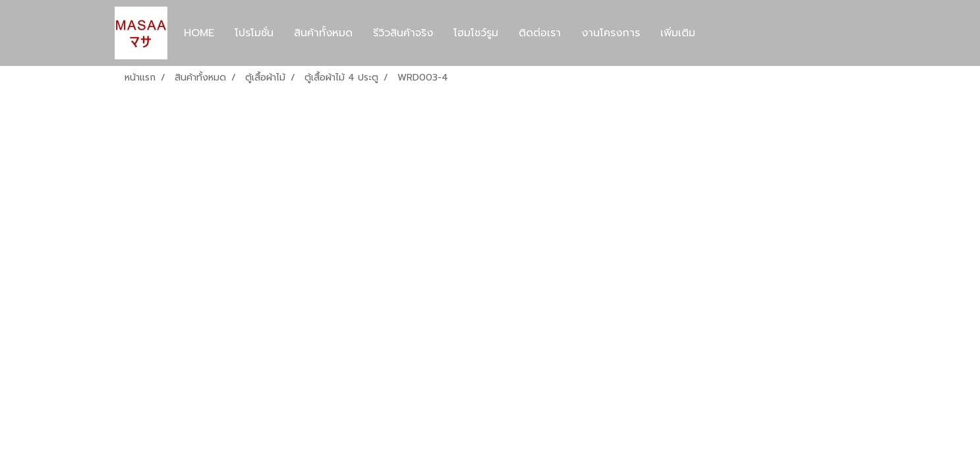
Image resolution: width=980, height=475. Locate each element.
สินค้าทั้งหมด (323, 33)
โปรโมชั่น (254, 33)
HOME (199, 33)
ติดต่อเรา (540, 33)
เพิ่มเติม (678, 33)
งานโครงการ (611, 33)
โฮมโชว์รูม (476, 33)
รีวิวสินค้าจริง (403, 33)
